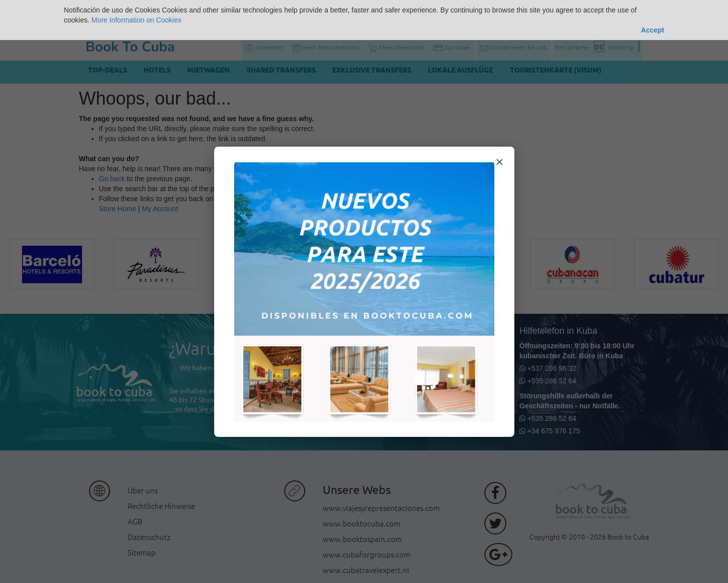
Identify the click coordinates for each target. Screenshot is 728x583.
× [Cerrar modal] (499, 162)
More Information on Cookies (137, 20)
